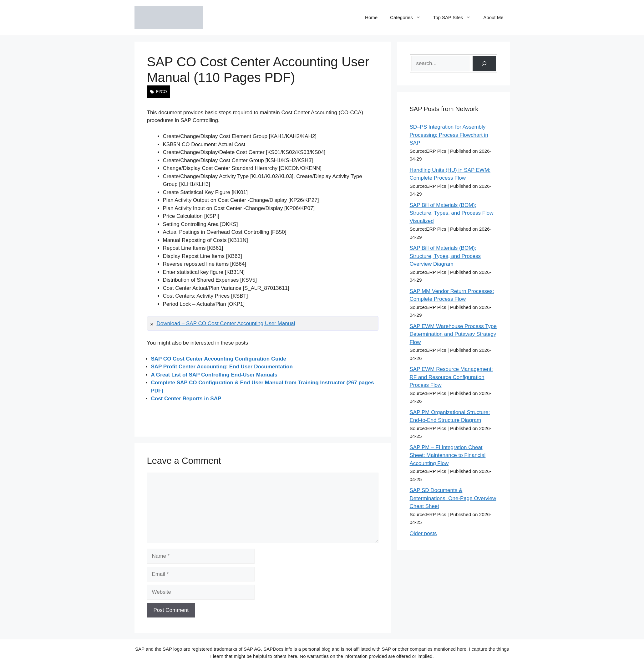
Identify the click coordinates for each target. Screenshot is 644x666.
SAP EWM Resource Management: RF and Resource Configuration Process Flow (451, 377)
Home (371, 17)
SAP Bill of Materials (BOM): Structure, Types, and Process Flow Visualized (452, 213)
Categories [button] (408, 18)
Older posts (423, 533)
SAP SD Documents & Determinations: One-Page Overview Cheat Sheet (453, 498)
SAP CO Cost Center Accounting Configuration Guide (219, 359)
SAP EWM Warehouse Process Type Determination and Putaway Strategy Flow (453, 334)
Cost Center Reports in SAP (186, 399)
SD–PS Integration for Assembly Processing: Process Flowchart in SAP (449, 135)
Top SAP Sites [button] (455, 18)
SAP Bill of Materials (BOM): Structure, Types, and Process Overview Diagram (445, 256)
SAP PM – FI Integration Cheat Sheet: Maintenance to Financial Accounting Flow (448, 455)
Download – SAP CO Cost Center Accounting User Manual (226, 323)
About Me (493, 17)
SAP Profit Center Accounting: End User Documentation (222, 367)
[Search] (484, 64)
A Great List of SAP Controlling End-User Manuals (214, 375)
